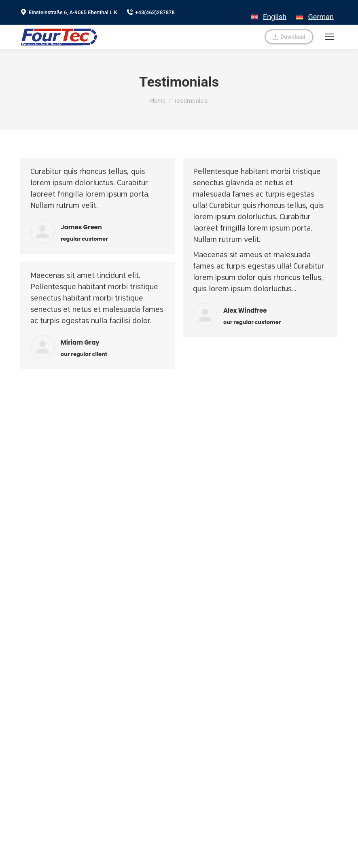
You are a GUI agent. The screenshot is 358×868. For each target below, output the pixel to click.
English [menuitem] (275, 17)
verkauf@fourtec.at (229, 37)
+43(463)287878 (151, 12)
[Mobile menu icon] (330, 37)
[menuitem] (269, 12)
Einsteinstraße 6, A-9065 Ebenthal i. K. (69, 12)
